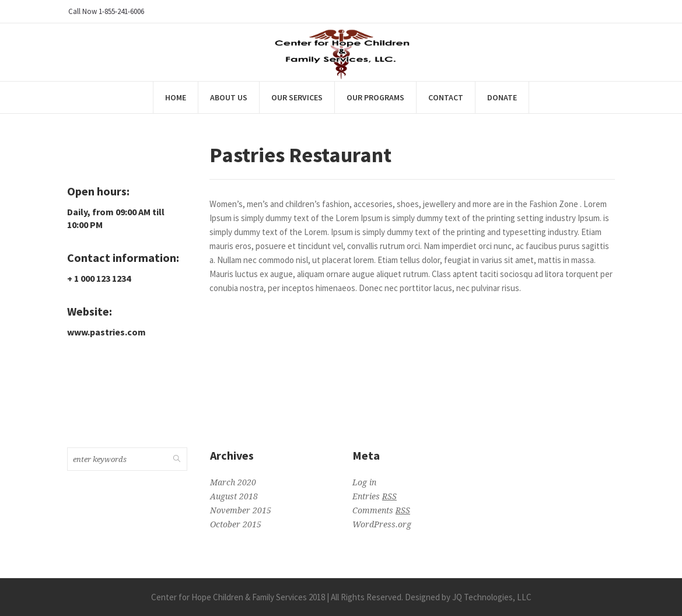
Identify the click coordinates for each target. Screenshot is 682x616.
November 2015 (241, 510)
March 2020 (233, 482)
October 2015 (236, 524)
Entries (375, 496)
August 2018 (234, 496)
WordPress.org (382, 524)
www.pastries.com (106, 332)
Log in (364, 482)
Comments (381, 510)
